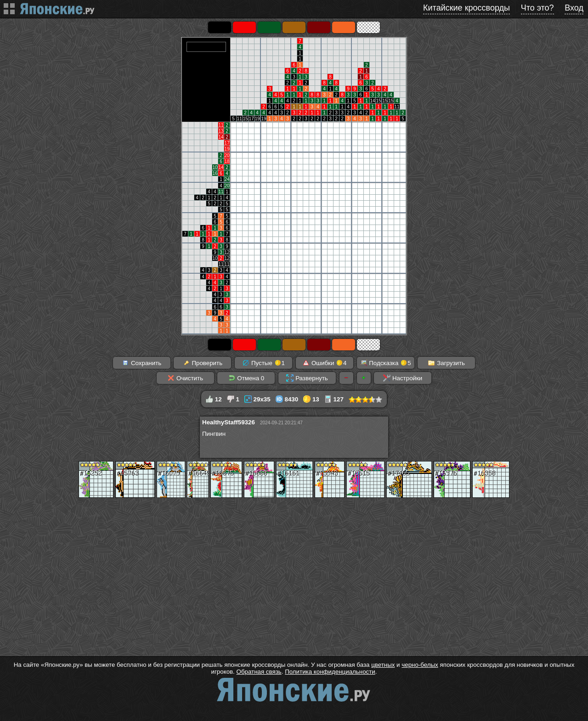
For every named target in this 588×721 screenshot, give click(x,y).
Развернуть (307, 378)
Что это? (537, 8)
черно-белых (420, 665)
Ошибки (324, 363)
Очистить (185, 378)
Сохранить (141, 363)
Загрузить (446, 363)
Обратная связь (259, 672)
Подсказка (386, 363)
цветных (383, 665)
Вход (574, 8)
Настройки (403, 378)
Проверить (203, 363)
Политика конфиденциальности (330, 672)
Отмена (246, 378)
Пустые (263, 363)
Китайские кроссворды (466, 8)
